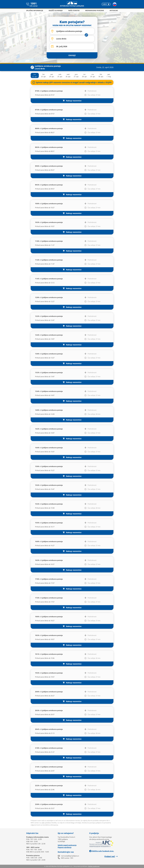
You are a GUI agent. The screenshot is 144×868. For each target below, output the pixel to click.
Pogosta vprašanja (65, 847)
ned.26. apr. (68, 75)
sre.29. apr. (93, 75)
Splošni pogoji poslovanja (67, 845)
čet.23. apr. (44, 75)
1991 (43, 823)
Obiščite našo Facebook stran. (102, 851)
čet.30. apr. (101, 75)
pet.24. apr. (52, 75)
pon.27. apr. (76, 75)
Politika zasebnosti (94, 866)
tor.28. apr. (85, 75)
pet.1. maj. (109, 75)
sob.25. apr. (60, 75)
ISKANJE (72, 55)
